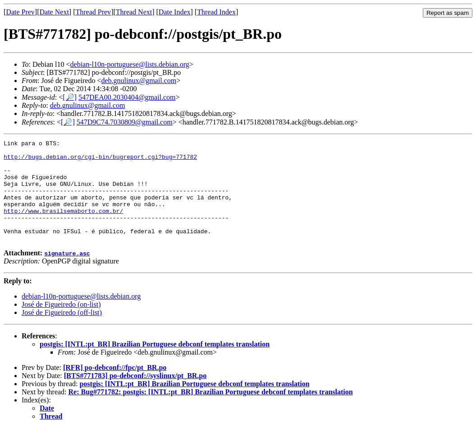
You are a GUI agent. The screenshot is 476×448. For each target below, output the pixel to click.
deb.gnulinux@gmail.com (139, 81)
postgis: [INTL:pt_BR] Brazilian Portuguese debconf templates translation (155, 364)
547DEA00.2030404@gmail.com (127, 97)
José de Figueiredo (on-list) (61, 325)
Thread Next (134, 12)
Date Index (175, 12)
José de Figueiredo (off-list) (62, 333)
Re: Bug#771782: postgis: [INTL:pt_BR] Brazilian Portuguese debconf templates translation (211, 412)
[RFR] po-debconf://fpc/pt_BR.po (115, 388)
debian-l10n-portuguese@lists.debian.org (130, 64)
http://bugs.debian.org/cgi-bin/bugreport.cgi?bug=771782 (100, 161)
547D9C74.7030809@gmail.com (125, 122)
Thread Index (216, 12)
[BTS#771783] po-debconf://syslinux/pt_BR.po (135, 396)
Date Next (54, 12)
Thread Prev (93, 12)
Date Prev (20, 12)
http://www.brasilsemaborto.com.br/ (63, 226)
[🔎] (70, 97)
